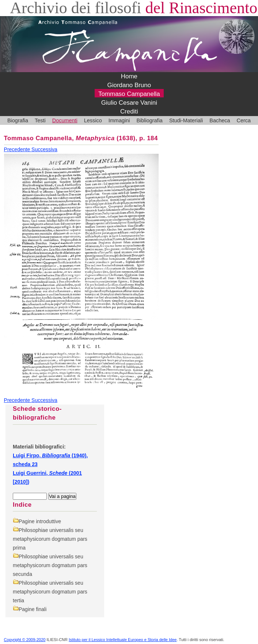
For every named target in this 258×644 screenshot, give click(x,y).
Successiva (44, 149)
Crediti (129, 111)
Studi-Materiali (186, 120)
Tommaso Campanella (129, 94)
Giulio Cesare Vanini (129, 103)
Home (129, 76)
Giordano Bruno (129, 85)
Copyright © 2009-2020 (25, 640)
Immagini (119, 120)
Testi (40, 120)
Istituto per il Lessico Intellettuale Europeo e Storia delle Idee (123, 640)
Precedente (18, 149)
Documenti (65, 120)
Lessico (93, 120)
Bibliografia (149, 120)
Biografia (18, 120)
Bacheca (220, 120)
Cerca (244, 120)
